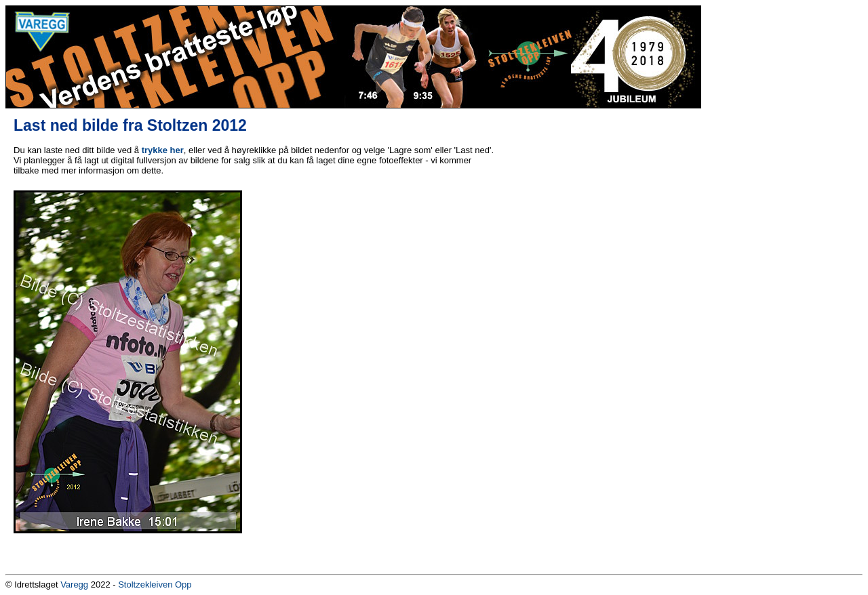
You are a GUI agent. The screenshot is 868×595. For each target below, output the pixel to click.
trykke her (163, 150)
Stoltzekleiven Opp (155, 584)
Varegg (74, 584)
